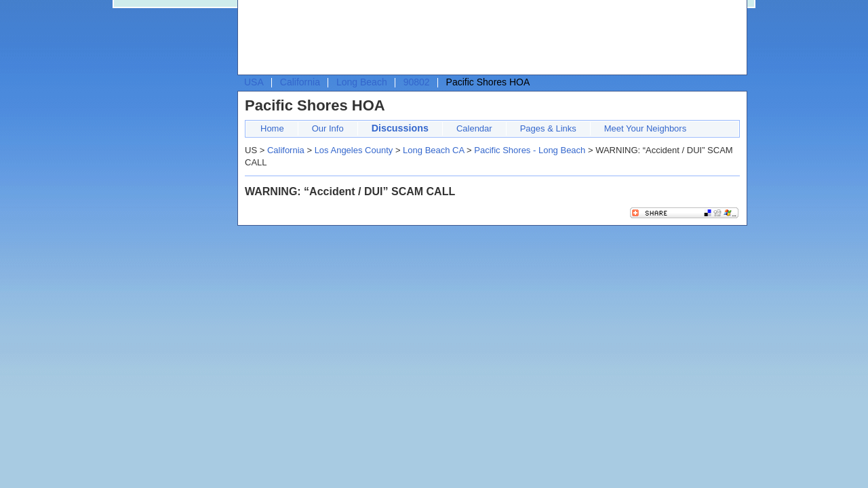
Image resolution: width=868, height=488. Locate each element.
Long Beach (362, 82)
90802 (417, 82)
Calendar (474, 128)
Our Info (328, 128)
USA (254, 82)
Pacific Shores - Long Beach (530, 150)
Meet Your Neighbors (645, 128)
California (300, 82)
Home (272, 128)
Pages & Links (548, 128)
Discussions (400, 128)
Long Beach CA (433, 150)
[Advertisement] (489, 38)
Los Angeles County (354, 150)
